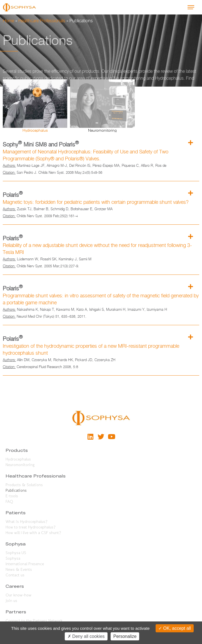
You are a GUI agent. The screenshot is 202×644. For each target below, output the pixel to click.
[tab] (35, 106)
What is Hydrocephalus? (27, 521)
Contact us (15, 575)
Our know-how (18, 595)
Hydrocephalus (18, 459)
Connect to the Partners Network (34, 621)
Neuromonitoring (20, 465)
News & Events (19, 569)
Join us (11, 601)
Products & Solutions (24, 485)
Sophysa (13, 558)
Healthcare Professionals (42, 21)
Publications (16, 490)
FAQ (9, 501)
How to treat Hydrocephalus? (31, 527)
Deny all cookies (86, 636)
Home (8, 21)
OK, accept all (175, 628)
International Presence (25, 564)
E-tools (12, 496)
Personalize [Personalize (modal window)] (125, 636)
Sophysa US (16, 553)
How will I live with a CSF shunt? (33, 533)
